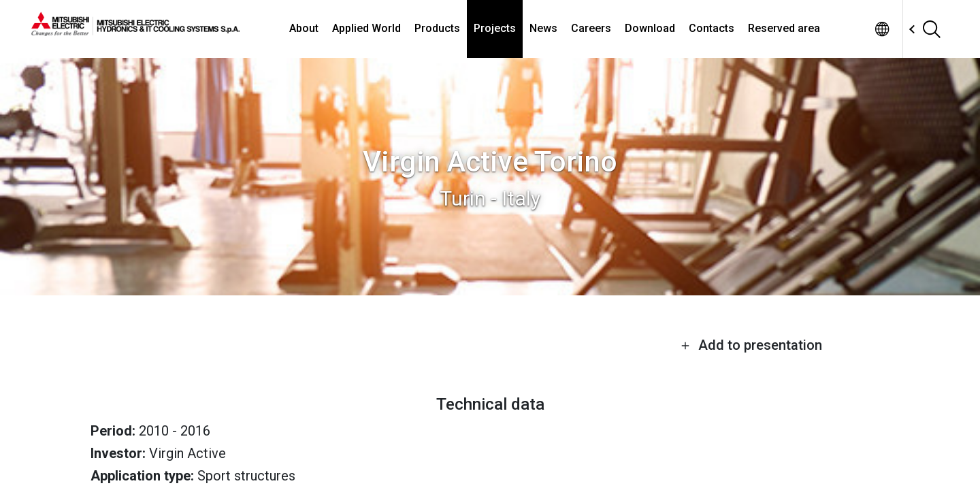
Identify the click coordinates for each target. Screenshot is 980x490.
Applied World (366, 28)
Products (437, 28)
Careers (591, 28)
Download (650, 28)
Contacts (712, 28)
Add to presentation (751, 345)
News (543, 28)
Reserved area (784, 28)
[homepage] (135, 31)
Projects (495, 28)
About (304, 28)
